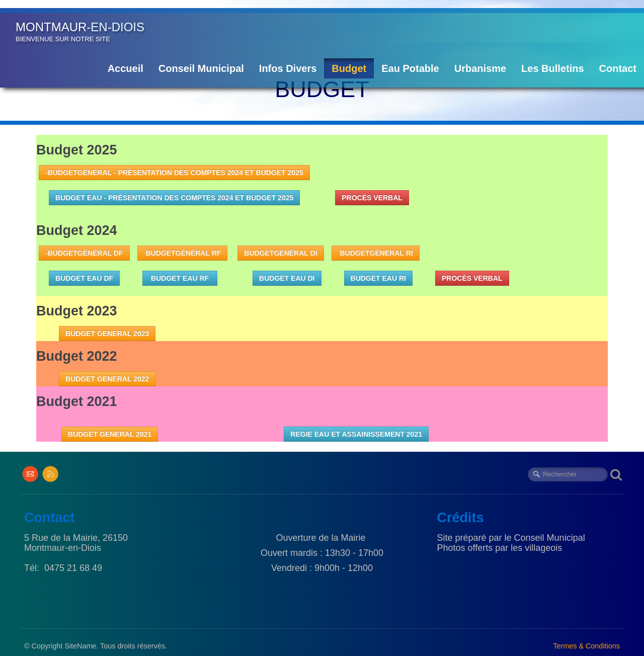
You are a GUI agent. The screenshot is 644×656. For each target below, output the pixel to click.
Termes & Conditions (586, 646)
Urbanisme (480, 68)
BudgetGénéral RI (376, 253)
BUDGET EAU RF (180, 278)
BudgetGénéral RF (183, 253)
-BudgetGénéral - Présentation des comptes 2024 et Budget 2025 (174, 173)
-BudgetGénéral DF (84, 253)
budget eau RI (378, 278)
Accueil (126, 68)
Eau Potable (410, 68)
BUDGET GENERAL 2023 (107, 334)
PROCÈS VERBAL (372, 198)
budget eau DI (287, 278)
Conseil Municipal (201, 68)
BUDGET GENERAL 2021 (110, 434)
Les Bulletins (552, 68)
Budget (349, 68)
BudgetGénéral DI (280, 253)
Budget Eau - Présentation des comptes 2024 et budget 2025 (174, 198)
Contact (618, 68)
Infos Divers (288, 68)
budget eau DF (84, 278)
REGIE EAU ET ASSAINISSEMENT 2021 (356, 434)
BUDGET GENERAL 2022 (107, 379)
